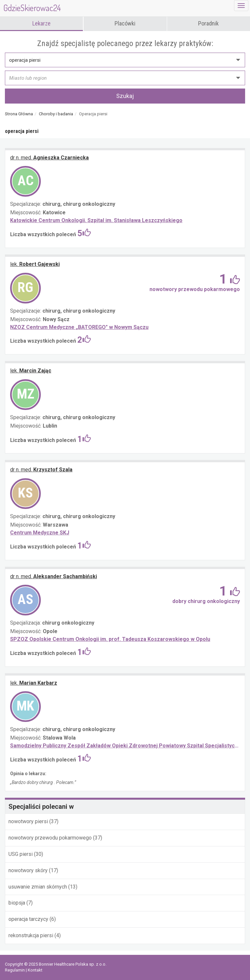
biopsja (17, 903)
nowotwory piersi (28, 821)
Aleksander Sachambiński (54, 576)
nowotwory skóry (29, 870)
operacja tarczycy (29, 919)
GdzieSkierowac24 (32, 8)
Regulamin (15, 970)
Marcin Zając (31, 371)
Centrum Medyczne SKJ (40, 533)
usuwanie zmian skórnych (38, 887)
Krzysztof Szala (41, 470)
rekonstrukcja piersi (31, 935)
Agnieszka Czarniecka (49, 158)
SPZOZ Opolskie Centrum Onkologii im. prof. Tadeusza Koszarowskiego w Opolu (110, 639)
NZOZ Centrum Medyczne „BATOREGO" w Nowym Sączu (79, 327)
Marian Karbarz (34, 683)
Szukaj (125, 96)
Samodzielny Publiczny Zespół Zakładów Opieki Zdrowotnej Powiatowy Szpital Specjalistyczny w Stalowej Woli (125, 746)
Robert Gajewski (35, 264)
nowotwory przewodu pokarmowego (51, 838)
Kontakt (35, 970)
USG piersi (21, 854)
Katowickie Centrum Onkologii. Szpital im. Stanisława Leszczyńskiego (96, 220)
